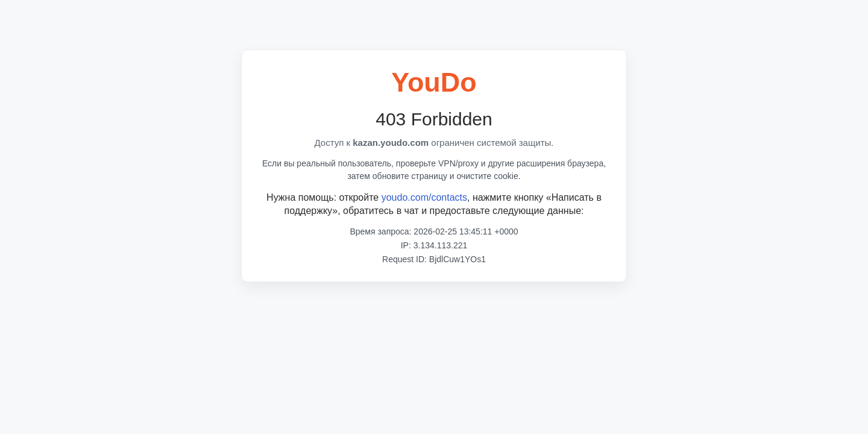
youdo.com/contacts (424, 197)
